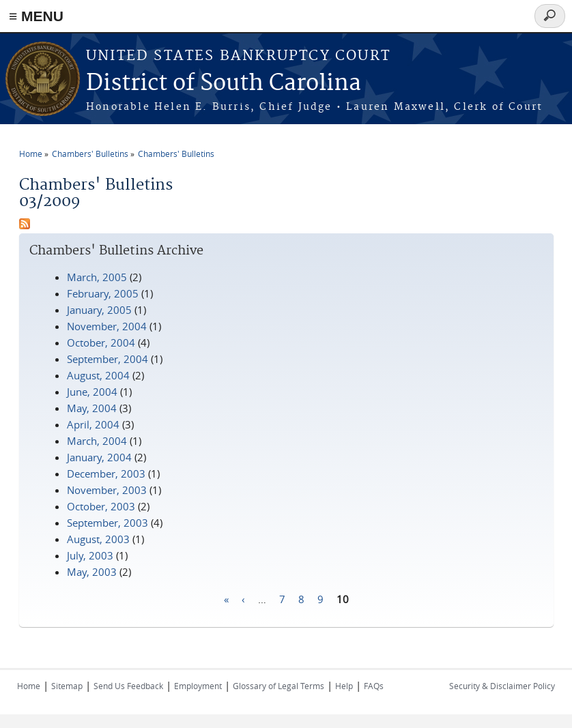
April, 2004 (93, 424)
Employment (198, 686)
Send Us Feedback (128, 686)
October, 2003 (101, 506)
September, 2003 (108, 523)
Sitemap (67, 686)
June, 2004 (92, 392)
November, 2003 (107, 490)
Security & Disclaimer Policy (502, 686)
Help (344, 686)
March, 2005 (97, 277)
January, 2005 (99, 310)
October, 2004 (101, 343)
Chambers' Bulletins (90, 154)
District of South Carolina (224, 84)
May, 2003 (92, 572)
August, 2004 (98, 375)
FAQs (374, 686)
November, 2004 (107, 326)
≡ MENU (36, 16)
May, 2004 (92, 408)
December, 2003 (106, 474)
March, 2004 (97, 441)
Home (31, 154)
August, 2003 (98, 539)
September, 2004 (108, 359)
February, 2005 (103, 293)
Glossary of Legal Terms (278, 686)
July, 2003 (90, 555)
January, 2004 (99, 457)
